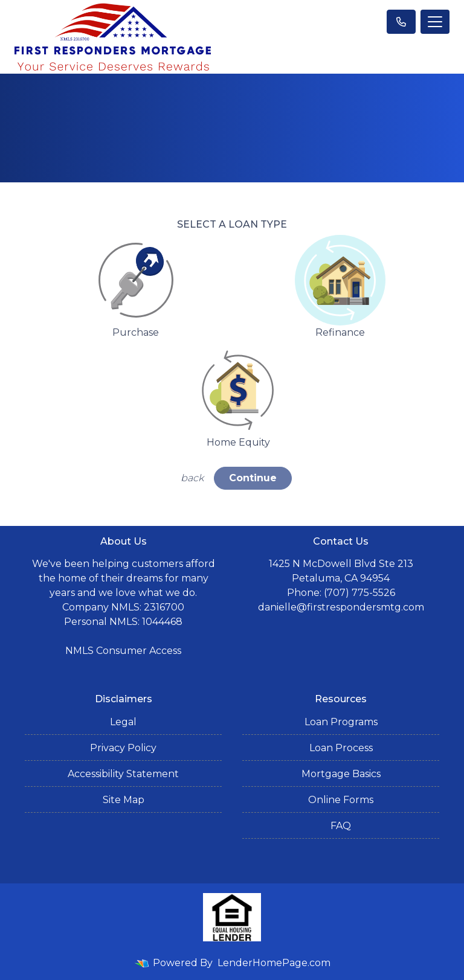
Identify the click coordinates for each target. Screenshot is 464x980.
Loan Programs (341, 722)
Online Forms (341, 800)
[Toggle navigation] (435, 22)
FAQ (341, 826)
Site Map (124, 800)
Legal (123, 722)
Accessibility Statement (123, 774)
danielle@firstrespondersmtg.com (341, 607)
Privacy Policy (123, 748)
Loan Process (341, 748)
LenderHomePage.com (274, 963)
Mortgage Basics (341, 774)
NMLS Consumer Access (123, 651)
